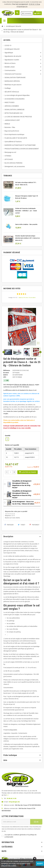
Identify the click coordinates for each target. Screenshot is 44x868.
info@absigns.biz (22, 6)
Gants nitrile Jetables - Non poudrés (26, 224)
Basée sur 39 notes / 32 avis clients (27, 298)
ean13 (5, 375)
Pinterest (34, 525)
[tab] (22, 536)
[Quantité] (11, 472)
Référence (7, 370)
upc (5, 377)
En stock (6, 373)
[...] (7, 795)
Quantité (8, 436)
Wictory (11, 861)
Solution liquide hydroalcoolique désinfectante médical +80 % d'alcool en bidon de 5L (27, 238)
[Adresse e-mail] (16, 822)
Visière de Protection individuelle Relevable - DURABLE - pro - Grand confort (26, 211)
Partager (9, 525)
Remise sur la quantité (12, 445)
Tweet (22, 525)
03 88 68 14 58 (34, 4)
